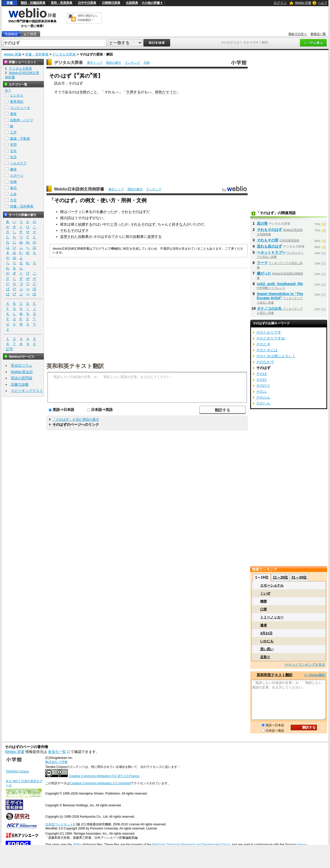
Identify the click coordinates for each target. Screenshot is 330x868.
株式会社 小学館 (56, 762)
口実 (264, 609)
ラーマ (262, 263)
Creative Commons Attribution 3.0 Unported (100, 783)
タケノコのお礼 (269, 308)
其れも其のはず (269, 246)
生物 (13, 182)
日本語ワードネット (59, 824)
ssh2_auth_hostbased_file (280, 284)
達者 (264, 625)
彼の (64, 218)
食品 (13, 188)
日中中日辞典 (87, 3)
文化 (13, 151)
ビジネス (17, 95)
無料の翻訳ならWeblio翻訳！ (88, 18)
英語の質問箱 (22, 378)
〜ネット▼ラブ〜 (271, 252)
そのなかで (265, 362)
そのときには (267, 350)
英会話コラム (22, 365)
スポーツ (17, 176)
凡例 (147, 63)
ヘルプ (323, 3)
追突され (67, 237)
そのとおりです (269, 332)
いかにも (267, 641)
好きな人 (179, 224)
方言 (13, 200)
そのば (261, 374)
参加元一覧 (318, 34)
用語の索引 (113, 63)
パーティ (74, 212)
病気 (159, 92)
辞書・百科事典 (37, 54)
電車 (13, 114)
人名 (13, 194)
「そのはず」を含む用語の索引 (76, 419)
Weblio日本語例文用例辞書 (79, 189)
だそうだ (169, 92)
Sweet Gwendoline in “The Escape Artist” (280, 296)
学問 (13, 145)
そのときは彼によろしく (276, 356)
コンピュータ (20, 108)
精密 (264, 601)
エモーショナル (272, 585)
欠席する (133, 92)
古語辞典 (132, 3)
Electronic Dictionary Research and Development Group (191, 845)
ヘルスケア (18, 163)
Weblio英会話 (22, 372)
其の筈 (262, 223)
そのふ (261, 391)
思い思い (267, 649)
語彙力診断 (20, 384)
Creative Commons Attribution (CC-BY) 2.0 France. (104, 776)
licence (302, 845)
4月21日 (266, 633)
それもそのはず (134, 212)
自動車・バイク (22, 120)
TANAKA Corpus (17, 771)
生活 (13, 157)
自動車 (83, 237)
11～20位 (280, 577)
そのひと (263, 385)
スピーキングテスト (27, 391)
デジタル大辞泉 (64, 54)
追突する (154, 237)
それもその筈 (268, 240)
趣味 (13, 169)
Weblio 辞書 (303, 3)
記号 (9, 349)
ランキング (132, 63)
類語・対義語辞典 (33, 3)
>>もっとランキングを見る (305, 664)
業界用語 (17, 102)
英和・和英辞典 (62, 3)
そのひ (261, 380)
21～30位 (299, 577)
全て (8, 90)
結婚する (85, 224)
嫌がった (107, 212)
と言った (118, 224)
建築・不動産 (20, 139)
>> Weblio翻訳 (315, 675)
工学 (13, 132)
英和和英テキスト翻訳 (75, 366)
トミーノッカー (272, 617)
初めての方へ (298, 34)
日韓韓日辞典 (111, 3)
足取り (265, 657)
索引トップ (95, 63)
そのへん (263, 403)
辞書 (10, 3)
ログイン (280, 3)
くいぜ (265, 593)
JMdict (77, 845)
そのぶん (263, 397)
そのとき (263, 344)
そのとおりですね (270, 338)
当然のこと (88, 92)
